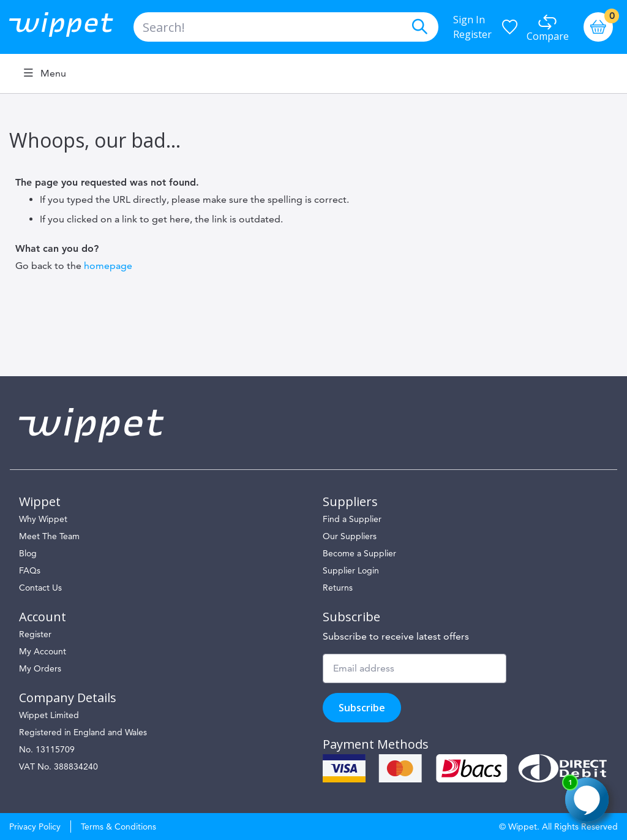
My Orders (40, 668)
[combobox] (286, 27)
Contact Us (40, 588)
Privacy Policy (35, 827)
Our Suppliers (350, 536)
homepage (108, 266)
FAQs (30, 570)
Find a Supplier (352, 519)
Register (472, 34)
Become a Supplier (359, 553)
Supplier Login (351, 570)
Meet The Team (49, 536)
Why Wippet (43, 519)
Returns (338, 588)
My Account (43, 651)
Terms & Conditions (118, 827)
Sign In (469, 20)
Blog (28, 553)
